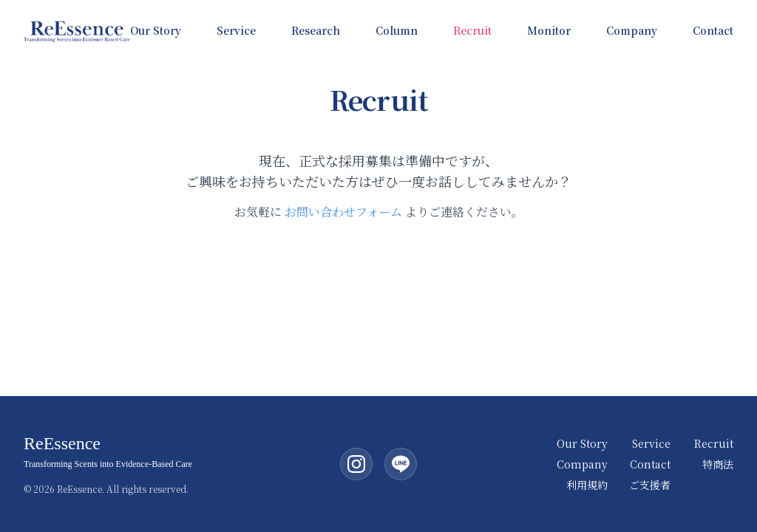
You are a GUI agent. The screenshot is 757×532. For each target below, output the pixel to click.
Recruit (472, 30)
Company (632, 30)
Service (236, 30)
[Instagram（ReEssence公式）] (356, 464)
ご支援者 (650, 485)
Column (397, 30)
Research (316, 30)
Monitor (549, 30)
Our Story (156, 30)
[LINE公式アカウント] (401, 464)
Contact (713, 30)
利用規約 (587, 485)
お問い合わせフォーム (343, 212)
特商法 (718, 464)
